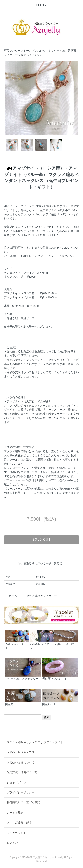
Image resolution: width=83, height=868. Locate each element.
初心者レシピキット (42, 640)
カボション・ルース (17, 640)
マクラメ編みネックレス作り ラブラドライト (35, 742)
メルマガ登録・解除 (19, 822)
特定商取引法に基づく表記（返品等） (42, 564)
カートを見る (15, 813)
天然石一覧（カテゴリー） (23, 752)
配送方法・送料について (22, 772)
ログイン (12, 843)
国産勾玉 (23, 697)
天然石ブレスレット (60, 669)
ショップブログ (16, 783)
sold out (41, 539)
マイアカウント (16, 833)
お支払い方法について (21, 762)
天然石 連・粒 (67, 638)
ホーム (13, 596)
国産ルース (60, 697)
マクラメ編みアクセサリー (40, 596)
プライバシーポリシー (21, 792)
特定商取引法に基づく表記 (23, 802)
